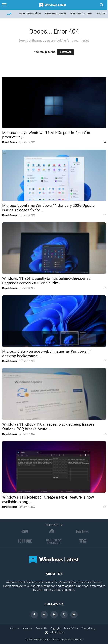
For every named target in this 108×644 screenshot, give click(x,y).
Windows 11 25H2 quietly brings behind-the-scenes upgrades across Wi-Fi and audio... (46, 281)
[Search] (102, 5)
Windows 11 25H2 (81, 13)
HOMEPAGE (66, 52)
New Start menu (55, 13)
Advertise (27, 628)
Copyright (55, 628)
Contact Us (41, 628)
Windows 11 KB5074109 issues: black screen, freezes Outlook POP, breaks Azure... (48, 427)
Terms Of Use (71, 628)
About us (15, 628)
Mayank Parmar (10, 142)
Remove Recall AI (30, 13)
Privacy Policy (88, 628)
